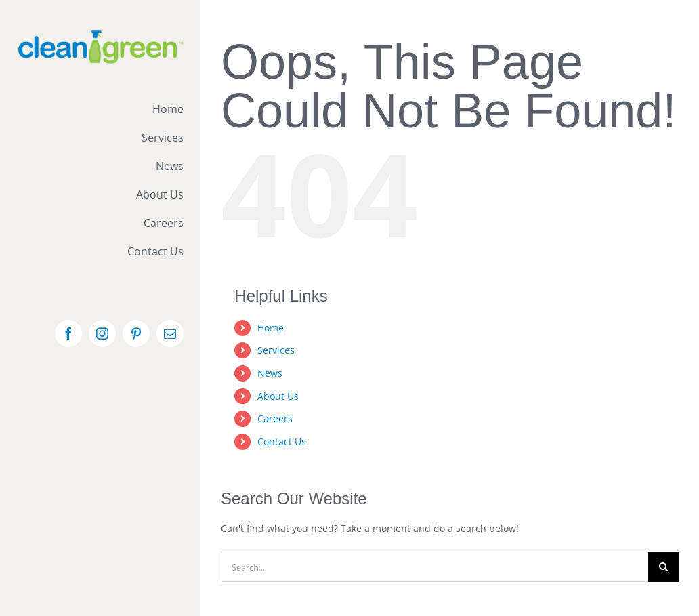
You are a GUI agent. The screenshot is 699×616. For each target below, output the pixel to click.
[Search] (663, 567)
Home (271, 328)
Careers (275, 418)
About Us (278, 396)
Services (276, 350)
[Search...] (435, 567)
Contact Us (282, 442)
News (270, 373)
